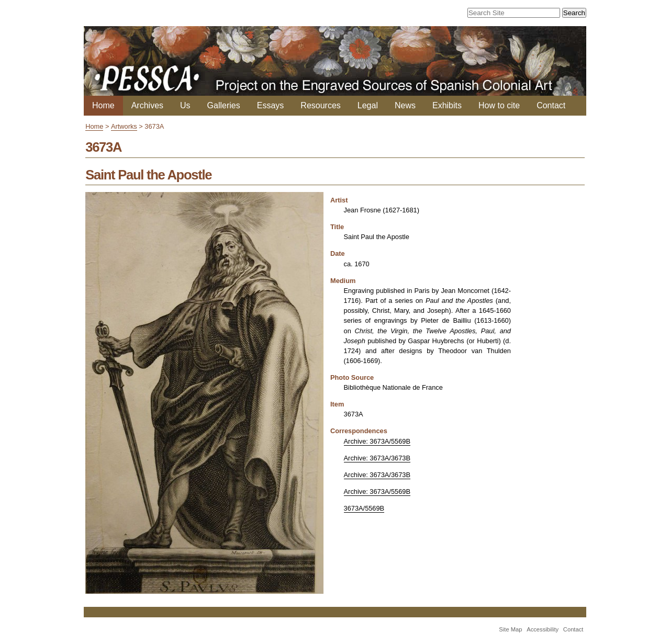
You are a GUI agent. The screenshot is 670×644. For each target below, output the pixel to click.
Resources (320, 105)
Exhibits (447, 105)
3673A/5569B (364, 508)
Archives (147, 105)
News (405, 105)
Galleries (224, 105)
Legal (368, 105)
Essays (271, 105)
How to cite (499, 105)
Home (103, 105)
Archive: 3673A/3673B (377, 458)
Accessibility (543, 629)
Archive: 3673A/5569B (377, 441)
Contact (551, 105)
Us (185, 105)
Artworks (124, 126)
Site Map (510, 629)
